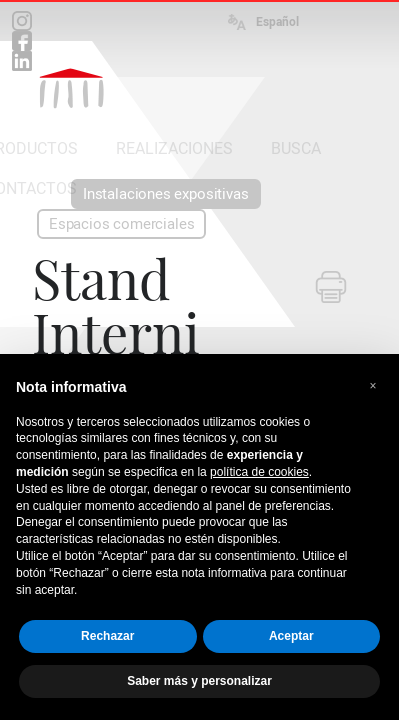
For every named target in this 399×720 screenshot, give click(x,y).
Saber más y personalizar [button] (199, 681)
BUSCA (296, 148)
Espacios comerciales (121, 224)
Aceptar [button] (291, 636)
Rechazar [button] (107, 636)
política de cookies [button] (259, 472)
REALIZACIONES (174, 148)
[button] (373, 386)
